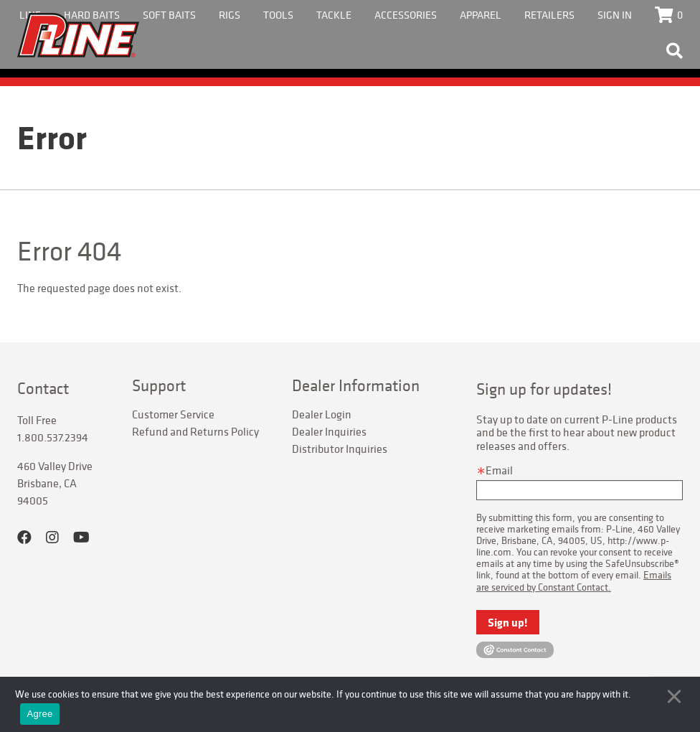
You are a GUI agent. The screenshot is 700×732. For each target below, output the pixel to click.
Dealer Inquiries (329, 431)
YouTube (81, 538)
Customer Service (173, 414)
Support (159, 385)
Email (499, 470)
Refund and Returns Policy (195, 431)
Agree (40, 714)
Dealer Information (356, 385)
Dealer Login (322, 414)
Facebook (24, 538)
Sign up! (508, 622)
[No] (674, 696)
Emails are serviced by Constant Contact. (574, 581)
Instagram (52, 538)
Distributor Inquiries (340, 449)
